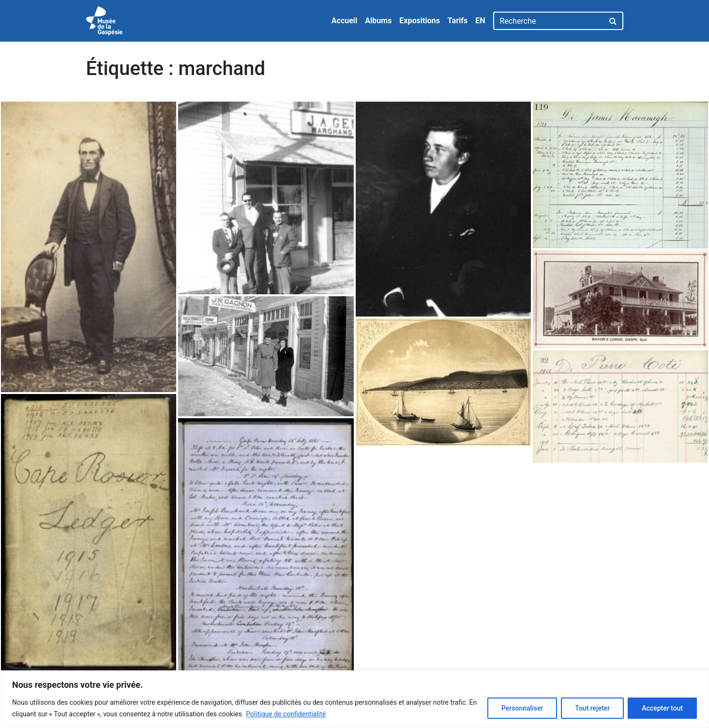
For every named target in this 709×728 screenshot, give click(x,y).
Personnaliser (522, 708)
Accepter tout (662, 708)
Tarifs (458, 21)
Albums (378, 21)
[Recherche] (549, 21)
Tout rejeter (592, 708)
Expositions (420, 21)
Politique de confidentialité (286, 714)
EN (480, 21)
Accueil (345, 21)
